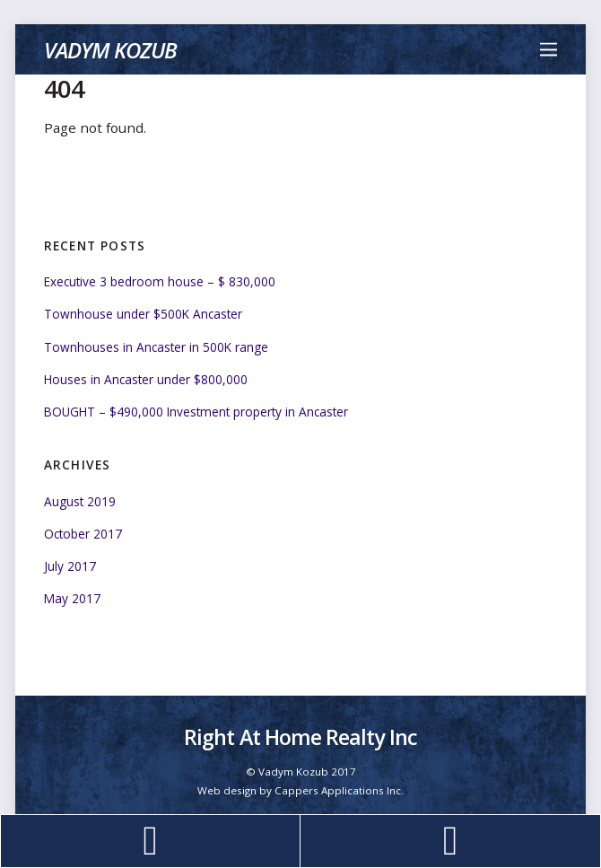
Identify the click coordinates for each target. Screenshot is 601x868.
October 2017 (83, 534)
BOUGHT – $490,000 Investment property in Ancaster (196, 412)
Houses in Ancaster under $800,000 (146, 379)
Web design (227, 790)
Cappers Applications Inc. (339, 790)
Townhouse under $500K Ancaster (143, 314)
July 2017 (70, 566)
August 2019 (80, 501)
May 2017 (72, 598)
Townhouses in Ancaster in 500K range (156, 347)
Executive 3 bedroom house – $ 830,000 (160, 281)
